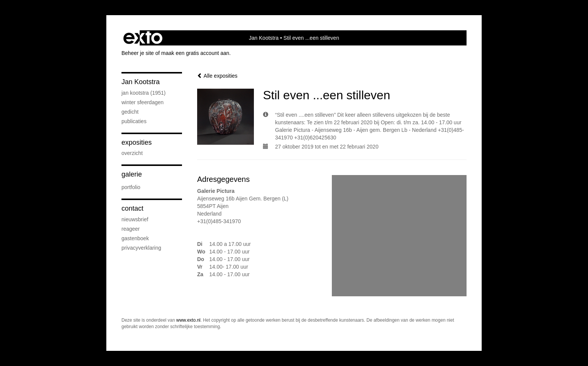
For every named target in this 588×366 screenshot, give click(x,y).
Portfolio (131, 187)
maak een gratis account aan (195, 53)
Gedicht (130, 112)
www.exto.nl (188, 320)
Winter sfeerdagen (142, 102)
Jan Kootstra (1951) (144, 93)
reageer (131, 229)
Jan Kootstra (264, 38)
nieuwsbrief (135, 219)
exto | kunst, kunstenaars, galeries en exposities (143, 38)
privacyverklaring (141, 248)
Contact (132, 208)
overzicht (132, 153)
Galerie (132, 174)
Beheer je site (138, 53)
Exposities (137, 142)
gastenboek (135, 238)
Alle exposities (217, 76)
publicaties (134, 121)
